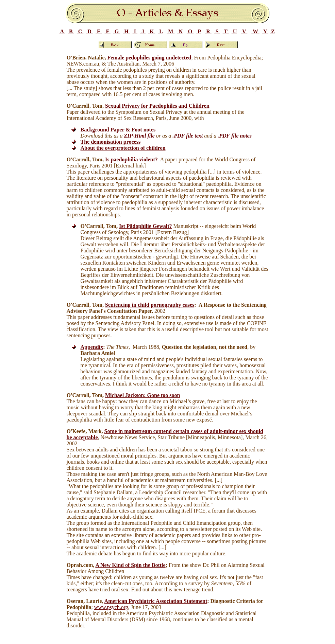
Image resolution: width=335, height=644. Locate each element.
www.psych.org (111, 607)
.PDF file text (188, 136)
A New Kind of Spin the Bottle (130, 565)
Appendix (92, 347)
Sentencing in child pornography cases (150, 305)
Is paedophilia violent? (131, 159)
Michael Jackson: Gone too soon (143, 395)
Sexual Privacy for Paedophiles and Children (157, 106)
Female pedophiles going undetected (149, 58)
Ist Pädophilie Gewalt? (146, 226)
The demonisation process (111, 142)
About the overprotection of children (123, 148)
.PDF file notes (235, 136)
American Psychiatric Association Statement (156, 601)
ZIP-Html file (139, 136)
